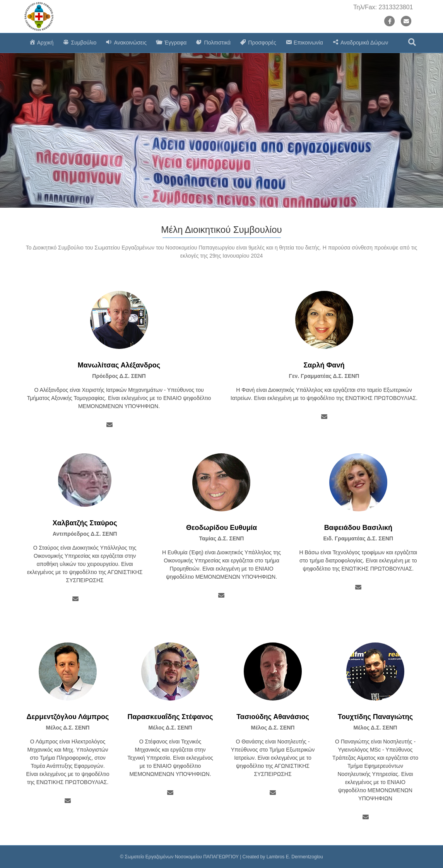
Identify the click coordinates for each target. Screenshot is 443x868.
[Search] (412, 42)
